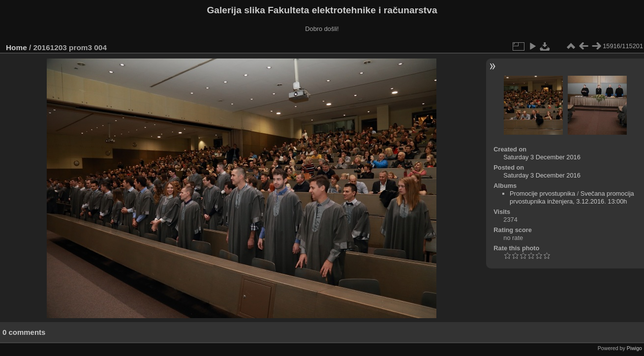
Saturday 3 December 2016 (542, 157)
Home (16, 47)
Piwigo (634, 348)
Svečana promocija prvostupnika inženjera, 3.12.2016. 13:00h (572, 197)
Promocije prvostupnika (542, 193)
